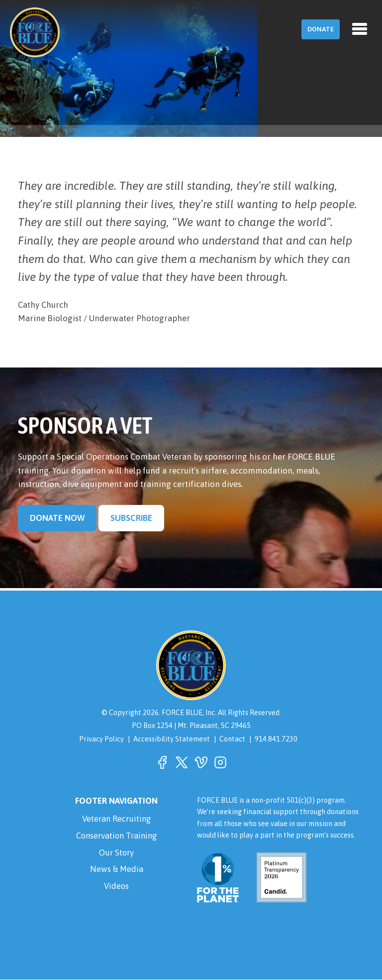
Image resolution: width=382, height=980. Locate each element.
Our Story (116, 853)
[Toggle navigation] (360, 29)
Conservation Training (117, 836)
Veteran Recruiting (116, 819)
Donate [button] (321, 29)
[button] (162, 762)
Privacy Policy (101, 739)
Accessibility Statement (172, 739)
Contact (232, 739)
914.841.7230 (276, 739)
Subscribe (131, 518)
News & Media (116, 869)
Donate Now (57, 518)
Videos (117, 886)
